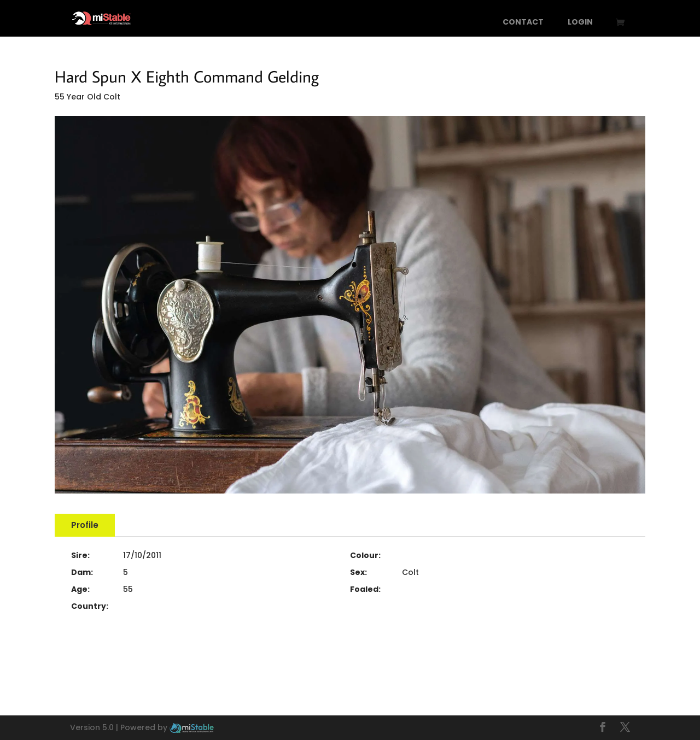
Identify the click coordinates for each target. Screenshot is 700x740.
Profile (85, 525)
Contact (523, 23)
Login (580, 23)
